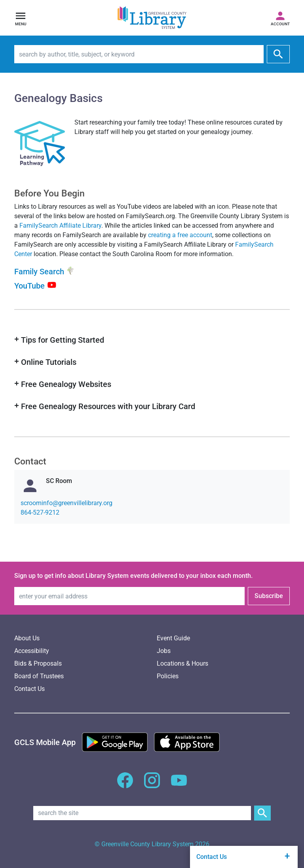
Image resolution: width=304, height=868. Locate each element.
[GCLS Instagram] (152, 785)
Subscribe (269, 596)
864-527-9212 (40, 512)
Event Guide (173, 638)
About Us (27, 638)
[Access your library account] (280, 18)
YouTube (29, 285)
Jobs (164, 651)
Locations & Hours (182, 663)
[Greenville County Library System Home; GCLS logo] (152, 18)
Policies (168, 676)
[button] (152, 340)
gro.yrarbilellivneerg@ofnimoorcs (66, 503)
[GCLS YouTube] (179, 785)
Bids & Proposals (38, 663)
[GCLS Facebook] (125, 785)
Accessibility (32, 651)
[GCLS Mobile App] (45, 742)
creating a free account (180, 235)
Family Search (39, 272)
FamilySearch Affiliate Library (60, 225)
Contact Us (29, 689)
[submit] (278, 54)
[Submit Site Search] (262, 813)
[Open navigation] (21, 18)
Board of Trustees (39, 676)
